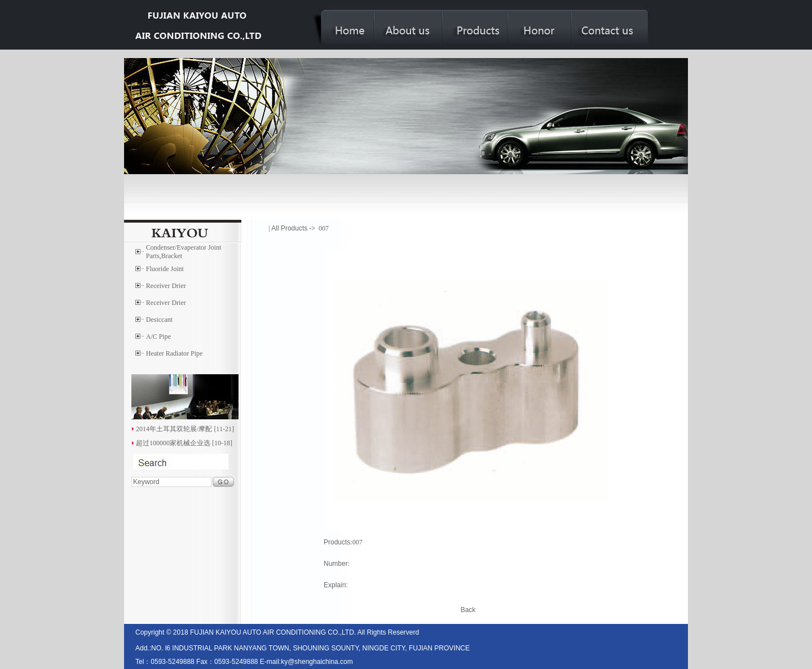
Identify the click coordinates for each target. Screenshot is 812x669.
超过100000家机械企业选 (173, 443)
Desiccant (159, 320)
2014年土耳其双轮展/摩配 (174, 429)
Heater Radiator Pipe (175, 353)
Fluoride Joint (165, 269)
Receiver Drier (166, 286)
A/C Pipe (158, 336)
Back (468, 610)
